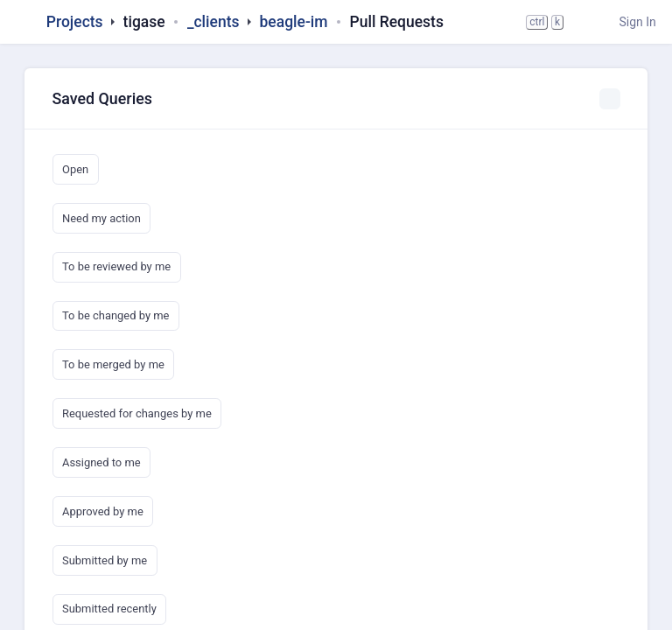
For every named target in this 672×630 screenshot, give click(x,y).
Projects (75, 22)
